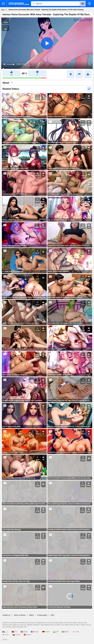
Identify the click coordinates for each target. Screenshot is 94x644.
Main (3, 10)
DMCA (32, 615)
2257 (53, 615)
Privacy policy (42, 615)
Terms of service (20, 615)
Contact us (6, 615)
